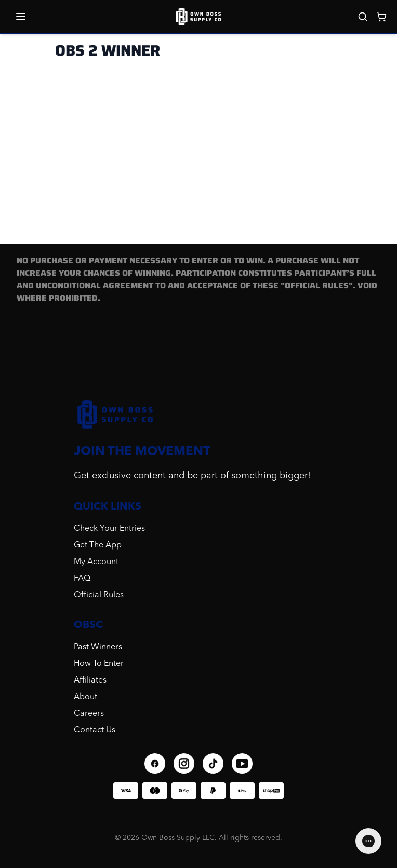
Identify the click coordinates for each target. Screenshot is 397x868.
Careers (89, 714)
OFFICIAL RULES (317, 285)
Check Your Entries (109, 529)
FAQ (82, 579)
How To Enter (99, 664)
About (85, 697)
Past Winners (98, 647)
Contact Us (95, 730)
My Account (96, 562)
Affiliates (90, 680)
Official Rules (99, 595)
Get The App (98, 545)
